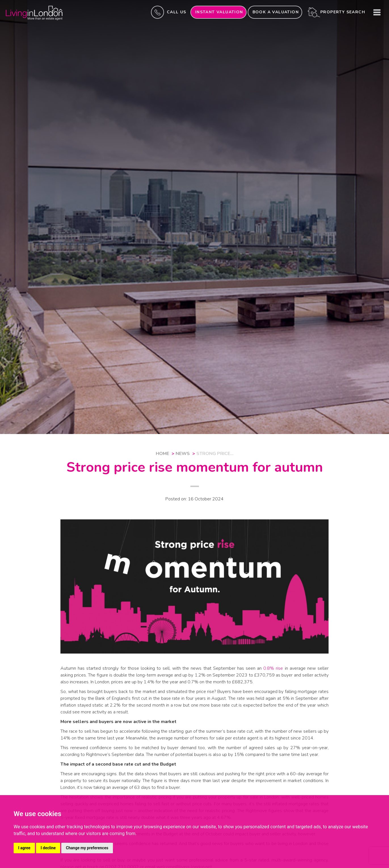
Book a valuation (276, 12)
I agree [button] (24, 848)
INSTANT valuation (219, 12)
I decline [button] (48, 848)
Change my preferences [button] (87, 848)
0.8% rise (273, 668)
